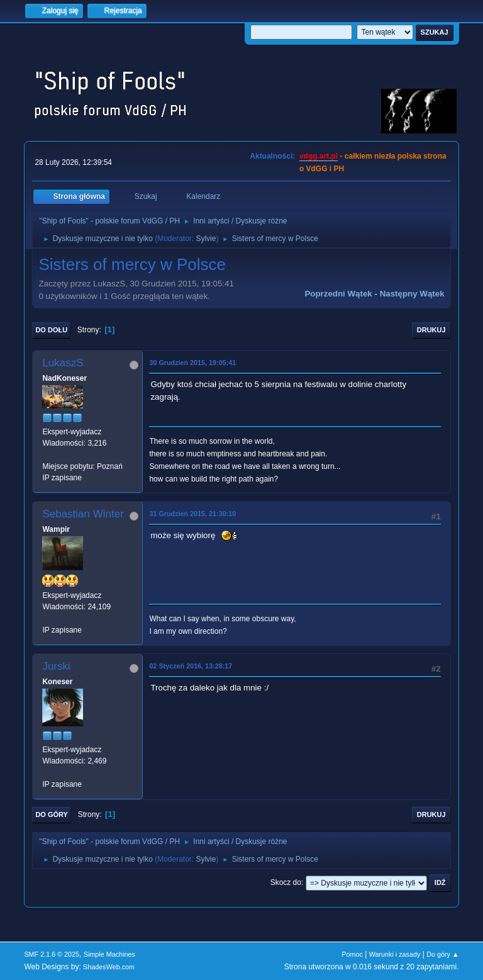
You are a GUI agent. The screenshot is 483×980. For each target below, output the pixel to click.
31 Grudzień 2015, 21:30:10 (192, 514)
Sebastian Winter (83, 514)
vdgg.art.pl (319, 156)
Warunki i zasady (395, 954)
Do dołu (51, 330)
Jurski (56, 666)
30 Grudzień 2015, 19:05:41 (192, 363)
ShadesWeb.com (109, 967)
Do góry (52, 814)
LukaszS (63, 363)
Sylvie (206, 239)
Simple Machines (109, 954)
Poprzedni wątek (338, 294)
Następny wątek (412, 294)
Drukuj (431, 330)
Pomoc (352, 954)
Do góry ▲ (442, 954)
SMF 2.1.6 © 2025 (52, 954)
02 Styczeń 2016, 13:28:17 (191, 666)
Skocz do (286, 882)
